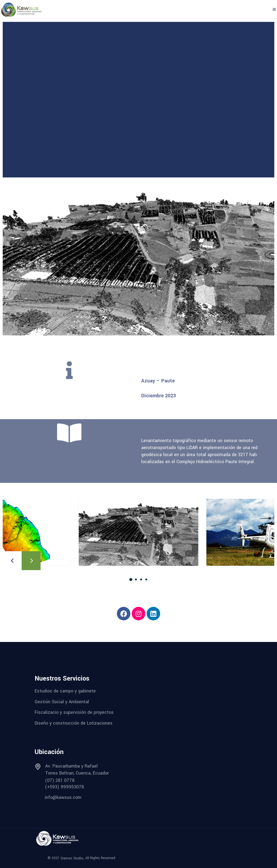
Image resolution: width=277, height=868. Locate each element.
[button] (131, 579)
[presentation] (12, 561)
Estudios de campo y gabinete (65, 691)
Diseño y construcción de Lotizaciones (74, 723)
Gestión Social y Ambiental (62, 702)
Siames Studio (72, 858)
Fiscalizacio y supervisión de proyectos (74, 712)
